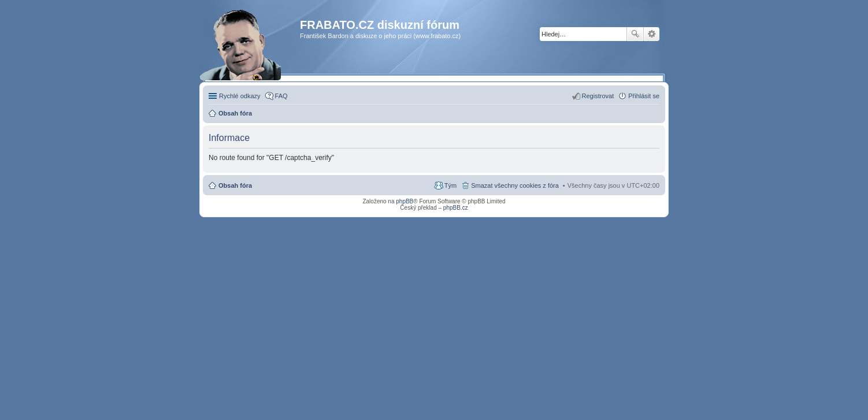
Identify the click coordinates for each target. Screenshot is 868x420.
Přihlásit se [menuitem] (644, 96)
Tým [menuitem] (450, 185)
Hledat (635, 34)
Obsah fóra (235, 185)
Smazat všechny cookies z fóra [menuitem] (515, 185)
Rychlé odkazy (240, 96)
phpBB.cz (456, 208)
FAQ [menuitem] (281, 96)
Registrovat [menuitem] (598, 96)
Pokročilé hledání (652, 34)
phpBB (405, 201)
